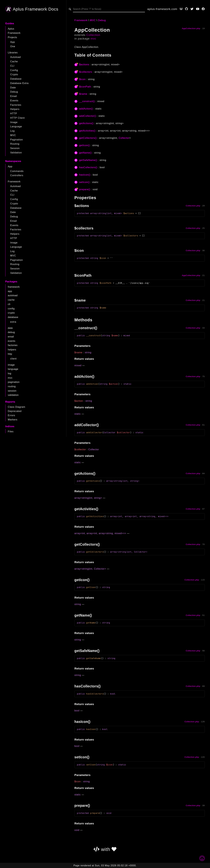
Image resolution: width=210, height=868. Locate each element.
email (11, 337)
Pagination (17, 140)
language (13, 369)
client (13, 359)
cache (11, 300)
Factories (16, 105)
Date (13, 88)
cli (9, 304)
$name (83, 94)
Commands (17, 171)
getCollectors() (88, 138)
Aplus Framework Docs (32, 9)
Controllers (17, 175)
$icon (82, 79)
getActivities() (87, 131)
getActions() (86, 123)
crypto (11, 313)
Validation (16, 153)
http (10, 354)
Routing (15, 144)
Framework (14, 33)
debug (11, 332)
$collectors (86, 72)
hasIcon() (85, 175)
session (12, 391)
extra (13, 322)
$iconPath (85, 87)
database (13, 317)
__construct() (87, 101)
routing (12, 386)
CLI (12, 66)
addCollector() (88, 116)
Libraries (13, 53)
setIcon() (84, 182)
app (10, 291)
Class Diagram (17, 407)
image (11, 365)
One (13, 46)
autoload (13, 295)
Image (14, 122)
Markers (13, 420)
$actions (84, 64)
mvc (10, 378)
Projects (12, 37)
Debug (14, 92)
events (12, 341)
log (10, 373)
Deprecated (15, 411)
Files (11, 432)
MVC (13, 135)
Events (14, 101)
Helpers (15, 109)
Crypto (14, 74)
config (11, 309)
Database (16, 79)
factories (13, 345)
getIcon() (85, 145)
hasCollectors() (88, 167)
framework (14, 287)
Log (12, 131)
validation (13, 395)
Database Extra (19, 83)
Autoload (16, 57)
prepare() (85, 189)
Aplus (11, 29)
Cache (14, 61)
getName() (86, 153)
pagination (14, 382)
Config (14, 70)
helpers (12, 350)
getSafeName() (88, 160)
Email (14, 96)
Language (16, 126)
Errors (11, 415)
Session (15, 148)
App (13, 42)
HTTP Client (18, 118)
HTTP (14, 114)
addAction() (86, 109)
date (10, 328)
